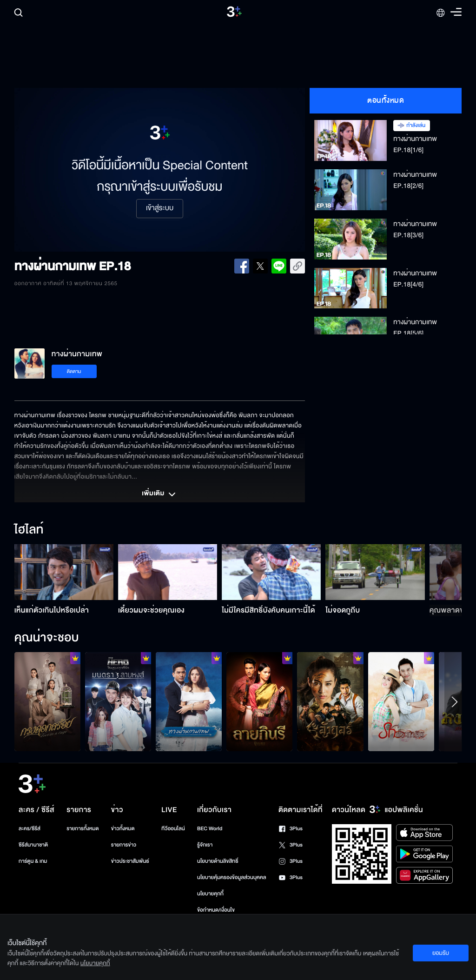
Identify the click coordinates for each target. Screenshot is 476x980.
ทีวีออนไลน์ (173, 829)
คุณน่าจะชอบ (47, 638)
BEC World (210, 829)
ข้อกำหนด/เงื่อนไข (216, 910)
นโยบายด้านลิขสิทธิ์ (218, 861)
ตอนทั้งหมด (386, 100)
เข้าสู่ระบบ (160, 208)
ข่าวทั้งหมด (123, 829)
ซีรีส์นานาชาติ (33, 845)
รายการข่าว (124, 845)
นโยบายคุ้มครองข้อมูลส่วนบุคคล (232, 877)
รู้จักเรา (205, 845)
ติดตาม (74, 371)
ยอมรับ (441, 953)
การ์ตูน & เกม (33, 861)
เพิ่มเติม (159, 494)
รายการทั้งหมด (83, 829)
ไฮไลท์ (29, 530)
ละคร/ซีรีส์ (30, 829)
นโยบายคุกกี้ (210, 894)
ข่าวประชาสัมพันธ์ (130, 861)
